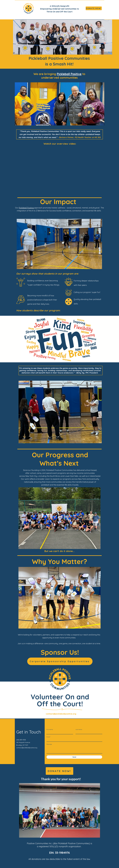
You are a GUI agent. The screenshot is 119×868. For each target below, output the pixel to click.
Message (49, 744)
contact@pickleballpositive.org (61, 714)
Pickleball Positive (69, 74)
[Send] (74, 757)
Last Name (79, 729)
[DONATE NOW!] (94, 8)
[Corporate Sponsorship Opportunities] (60, 661)
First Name (50, 729)
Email (48, 737)
